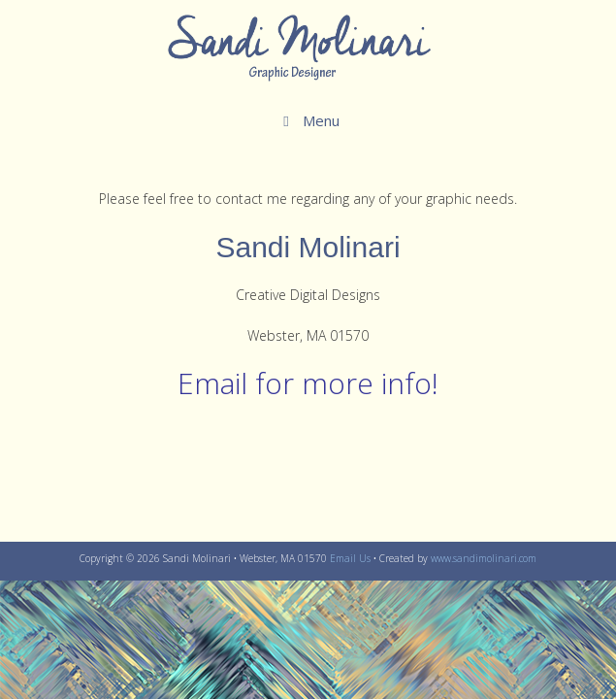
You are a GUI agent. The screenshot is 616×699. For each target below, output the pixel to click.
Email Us (350, 558)
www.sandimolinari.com (484, 558)
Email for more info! (308, 383)
